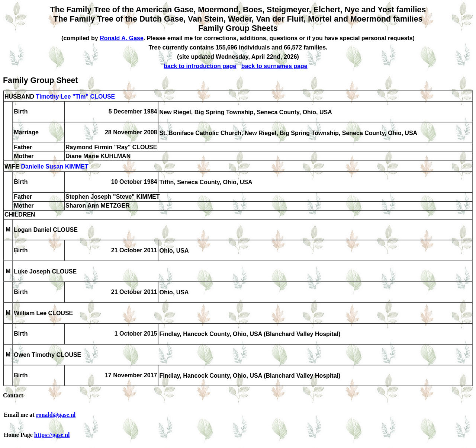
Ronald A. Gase (122, 38)
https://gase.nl (52, 435)
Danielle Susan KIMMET (54, 167)
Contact (13, 395)
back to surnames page (274, 66)
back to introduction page (200, 66)
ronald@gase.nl (56, 415)
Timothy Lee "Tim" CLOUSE (75, 97)
